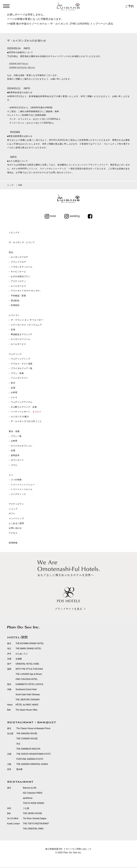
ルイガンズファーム (21, 339)
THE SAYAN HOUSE (32, 813)
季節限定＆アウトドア (22, 334)
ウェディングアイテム (22, 402)
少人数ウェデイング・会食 (24, 407)
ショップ (13, 509)
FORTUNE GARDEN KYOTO (30, 759)
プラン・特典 (17, 373)
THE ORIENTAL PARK (33, 829)
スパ (11, 475)
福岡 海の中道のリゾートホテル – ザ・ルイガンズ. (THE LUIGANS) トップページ (58, 24)
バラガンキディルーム (22, 267)
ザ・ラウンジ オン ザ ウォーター (27, 320)
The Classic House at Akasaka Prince (33, 728)
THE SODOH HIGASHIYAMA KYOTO (33, 754)
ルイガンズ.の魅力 (20, 417)
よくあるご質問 (16, 523)
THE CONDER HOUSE (27, 739)
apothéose (28, 798)
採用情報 (13, 543)
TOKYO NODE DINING (33, 803)
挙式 (13, 383)
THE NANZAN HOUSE (27, 734)
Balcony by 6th (30, 788)
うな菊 (26, 808)
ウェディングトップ (21, 359)
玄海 (13, 330)
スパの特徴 (16, 480)
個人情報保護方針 (54, 849)
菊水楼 (19, 769)
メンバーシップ (16, 518)
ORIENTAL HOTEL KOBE (27, 664)
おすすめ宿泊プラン (21, 276)
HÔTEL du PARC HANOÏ (27, 705)
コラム (14, 465)
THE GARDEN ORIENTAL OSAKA (32, 764)
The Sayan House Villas (26, 710)
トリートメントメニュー (23, 485)
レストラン (14, 315)
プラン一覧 (16, 436)
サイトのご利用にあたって (79, 849)
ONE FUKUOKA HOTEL (27, 679)
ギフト (12, 514)
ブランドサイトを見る (68, 609)
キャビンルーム (18, 272)
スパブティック (18, 494)
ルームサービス (18, 286)
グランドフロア (18, 262)
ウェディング (15, 354)
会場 (13, 388)
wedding (72, 216)
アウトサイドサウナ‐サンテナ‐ (26, 291)
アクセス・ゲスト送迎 (22, 364)
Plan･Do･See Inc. (73, 853)
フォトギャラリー (19, 378)
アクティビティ (18, 281)
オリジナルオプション (22, 446)
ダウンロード (17, 460)
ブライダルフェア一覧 (22, 368)
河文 (18, 744)
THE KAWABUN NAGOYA (28, 749)
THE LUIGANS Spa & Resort (29, 674)
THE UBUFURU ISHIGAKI (28, 700)
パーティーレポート (26, 412)
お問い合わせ (15, 528)
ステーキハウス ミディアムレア (26, 325)
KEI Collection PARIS (33, 793)
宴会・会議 (14, 431)
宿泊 (11, 252)
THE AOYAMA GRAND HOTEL (30, 643)
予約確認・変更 (18, 296)
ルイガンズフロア (19, 257)
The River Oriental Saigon (35, 818)
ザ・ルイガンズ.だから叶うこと (26, 421)
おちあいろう (22, 654)
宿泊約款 (15, 301)
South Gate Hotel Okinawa (28, 695)
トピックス (14, 233)
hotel (50, 216)
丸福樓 (19, 659)
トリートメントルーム (22, 489)
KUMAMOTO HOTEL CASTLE (29, 684)
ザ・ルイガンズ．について (22, 242)
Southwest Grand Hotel (26, 689)
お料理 (14, 392)
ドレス (14, 397)
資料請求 (15, 455)
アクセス (13, 533)
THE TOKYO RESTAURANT (36, 824)
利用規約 (15, 305)
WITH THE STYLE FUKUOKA (29, 669)
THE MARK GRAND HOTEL (28, 649)
